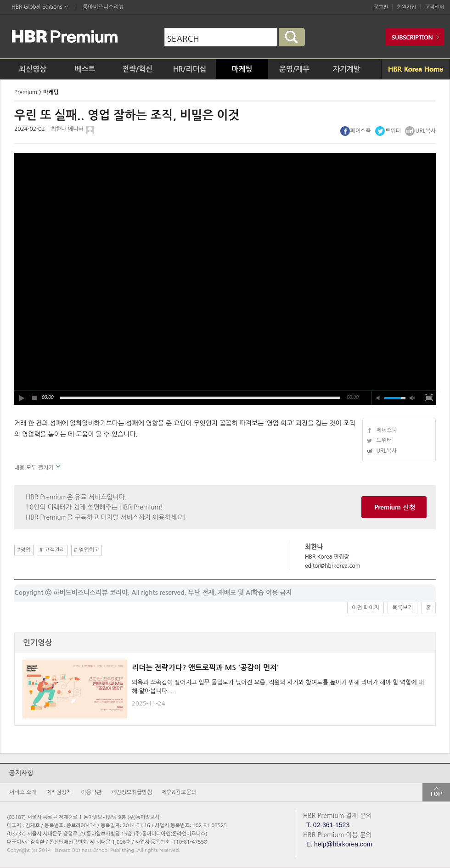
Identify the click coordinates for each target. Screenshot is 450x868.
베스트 (85, 69)
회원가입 (407, 7)
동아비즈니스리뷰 (103, 7)
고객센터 (435, 7)
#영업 (24, 550)
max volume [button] (412, 398)
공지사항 (21, 773)
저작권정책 (59, 792)
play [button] (21, 398)
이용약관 (91, 792)
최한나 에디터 (67, 129)
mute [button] (378, 398)
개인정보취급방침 (131, 792)
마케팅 (242, 69)
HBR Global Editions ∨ (40, 7)
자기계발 (347, 69)
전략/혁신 (137, 69)
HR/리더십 (190, 69)
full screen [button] (429, 398)
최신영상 (33, 69)
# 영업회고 (87, 550)
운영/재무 (294, 69)
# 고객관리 (52, 550)
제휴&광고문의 (179, 792)
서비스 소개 (23, 792)
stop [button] (35, 398)
